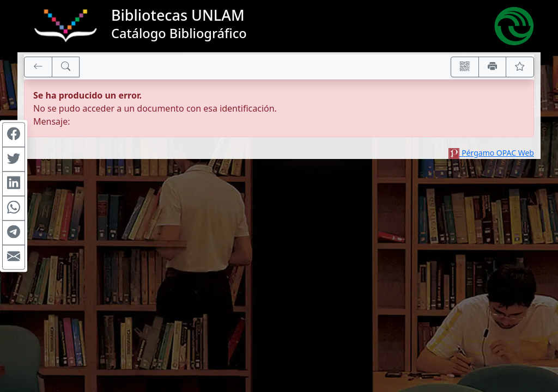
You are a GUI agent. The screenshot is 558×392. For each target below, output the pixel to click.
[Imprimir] (493, 67)
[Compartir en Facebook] (14, 135)
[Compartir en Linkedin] (14, 184)
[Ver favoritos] (520, 67)
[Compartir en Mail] (14, 258)
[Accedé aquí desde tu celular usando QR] (465, 67)
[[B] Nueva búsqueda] (66, 67)
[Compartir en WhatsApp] (14, 209)
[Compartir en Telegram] (14, 233)
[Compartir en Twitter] (14, 160)
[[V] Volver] (38, 67)
